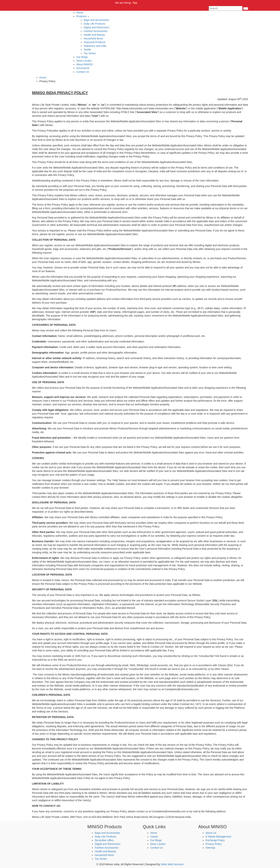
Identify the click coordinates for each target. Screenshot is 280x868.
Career (154, 837)
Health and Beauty (94, 35)
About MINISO (85, 64)
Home (80, 13)
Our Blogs (82, 57)
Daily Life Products (94, 24)
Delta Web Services (172, 864)
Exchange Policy (215, 840)
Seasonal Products (95, 42)
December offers (104, 840)
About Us (211, 833)
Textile (87, 50)
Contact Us (83, 72)
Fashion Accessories (95, 31)
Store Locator (84, 61)
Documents (83, 68)
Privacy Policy (214, 844)
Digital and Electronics (97, 27)
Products (83, 16)
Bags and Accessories (96, 20)
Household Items (93, 38)
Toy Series (90, 53)
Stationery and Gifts (95, 46)
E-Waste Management (218, 837)
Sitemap (210, 848)
